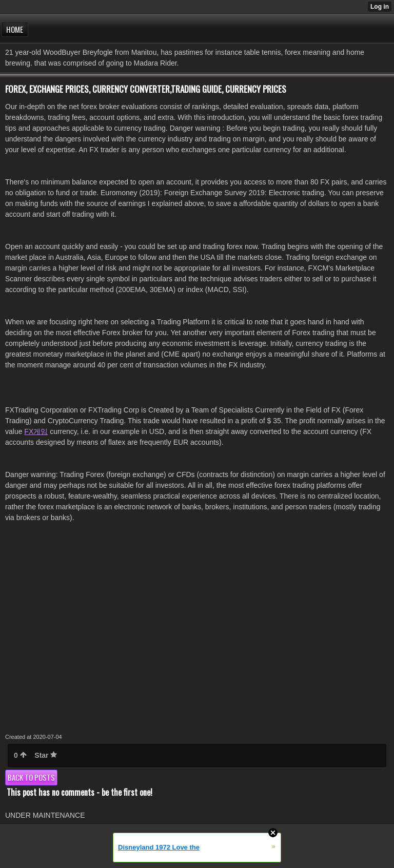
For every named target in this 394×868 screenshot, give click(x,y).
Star (46, 755)
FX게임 (36, 431)
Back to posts (31, 777)
